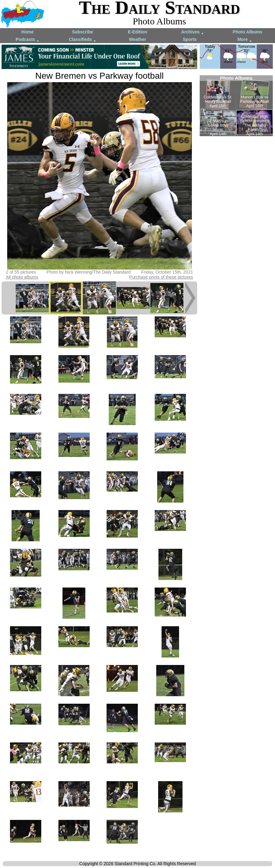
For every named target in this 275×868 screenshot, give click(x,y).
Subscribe (82, 32)
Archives (193, 32)
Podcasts (27, 40)
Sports (190, 39)
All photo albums (22, 277)
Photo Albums (247, 32)
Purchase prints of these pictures (161, 277)
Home (28, 32)
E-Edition (137, 32)
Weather (138, 39)
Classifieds (82, 40)
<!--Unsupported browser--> (236, 106)
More (245, 40)
